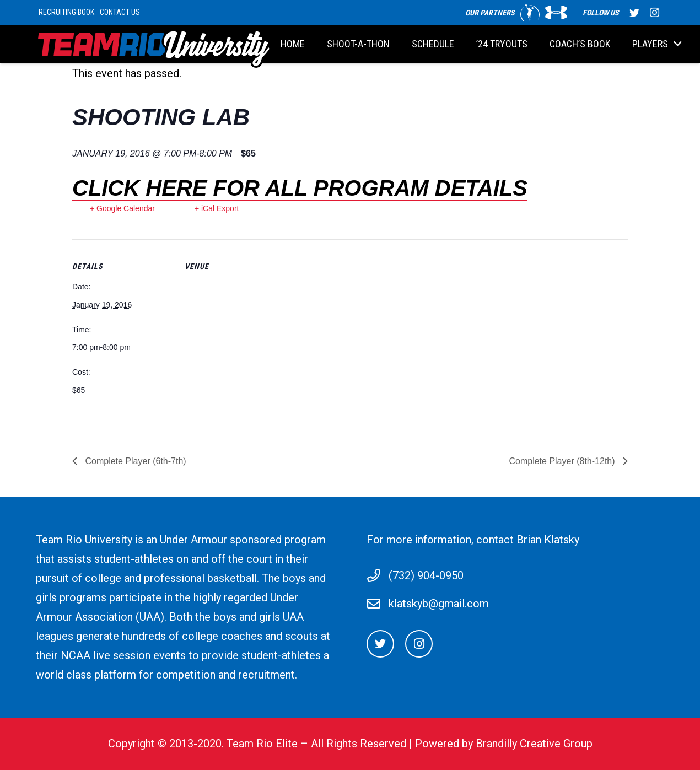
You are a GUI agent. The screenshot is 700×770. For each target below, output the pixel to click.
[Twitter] (380, 644)
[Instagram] (419, 644)
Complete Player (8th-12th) (563, 461)
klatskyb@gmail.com (439, 604)
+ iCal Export (217, 208)
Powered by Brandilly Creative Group (504, 744)
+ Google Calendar (122, 208)
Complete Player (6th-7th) (134, 461)
